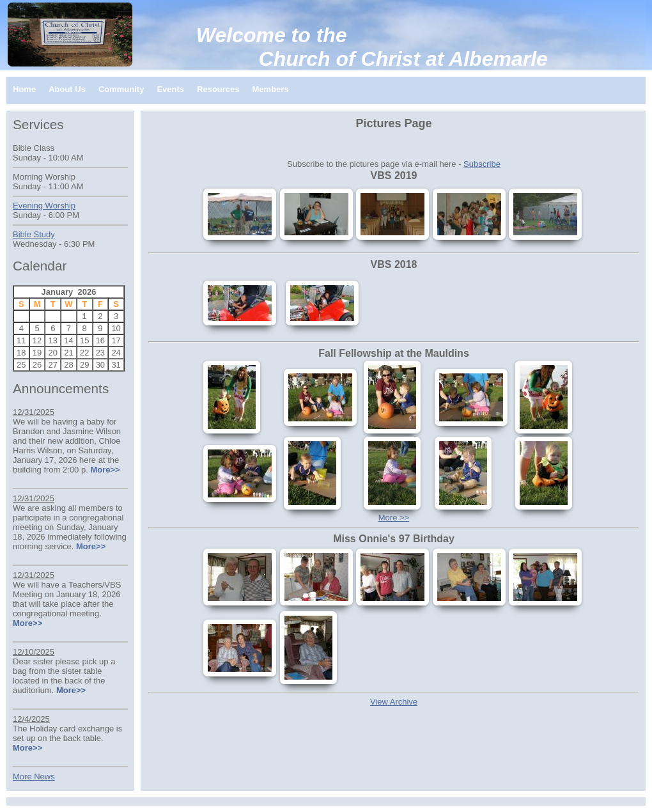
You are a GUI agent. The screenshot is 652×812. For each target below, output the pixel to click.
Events (170, 89)
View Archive (394, 702)
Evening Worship (44, 206)
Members (271, 89)
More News (34, 777)
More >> (394, 518)
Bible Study (34, 234)
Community (121, 89)
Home (24, 89)
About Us (67, 89)
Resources (218, 89)
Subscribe (482, 164)
